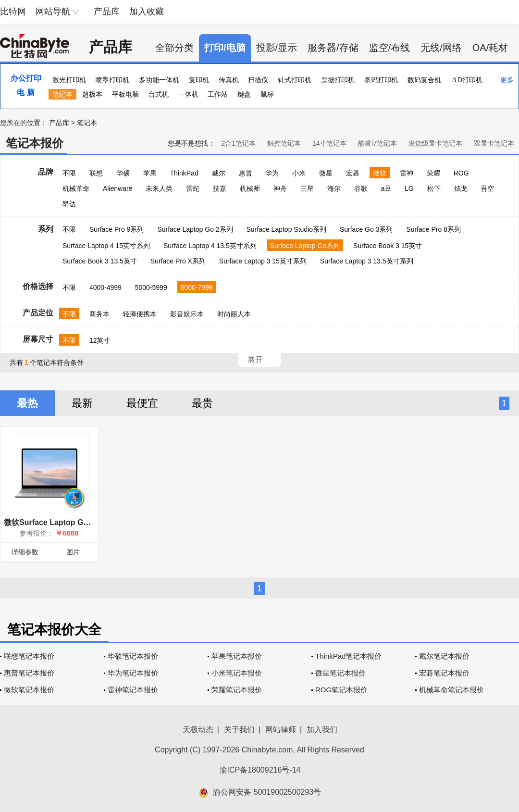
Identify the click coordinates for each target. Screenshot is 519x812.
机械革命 (76, 188)
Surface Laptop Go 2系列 (195, 229)
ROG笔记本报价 (341, 690)
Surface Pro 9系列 (117, 229)
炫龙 (461, 188)
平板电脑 (125, 94)
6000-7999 (197, 287)
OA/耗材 (490, 48)
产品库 (107, 12)
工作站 (218, 94)
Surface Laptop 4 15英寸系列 (106, 246)
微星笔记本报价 (340, 673)
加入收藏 (147, 12)
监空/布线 (390, 48)
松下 (434, 188)
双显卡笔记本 (494, 143)
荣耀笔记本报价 (237, 690)
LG (409, 188)
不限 (69, 173)
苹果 (150, 173)
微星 (326, 173)
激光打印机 (69, 80)
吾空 (487, 188)
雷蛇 (193, 188)
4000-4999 (105, 287)
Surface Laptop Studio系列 (286, 229)
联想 (96, 173)
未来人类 (159, 188)
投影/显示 (277, 48)
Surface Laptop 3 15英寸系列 (263, 261)
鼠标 (267, 94)
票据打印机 (338, 80)
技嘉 (220, 188)
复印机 (199, 80)
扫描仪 (258, 80)
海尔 (334, 188)
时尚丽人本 (234, 314)
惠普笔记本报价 (29, 673)
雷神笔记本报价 (133, 690)
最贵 (202, 403)
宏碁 (353, 173)
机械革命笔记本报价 (451, 690)
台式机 (159, 94)
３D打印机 (467, 80)
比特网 (13, 12)
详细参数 (25, 552)
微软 (380, 173)
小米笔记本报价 (237, 673)
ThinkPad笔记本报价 (348, 656)
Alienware (117, 188)
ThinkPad (184, 173)
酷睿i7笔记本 (377, 143)
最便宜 (142, 403)
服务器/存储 (333, 48)
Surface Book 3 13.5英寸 (100, 261)
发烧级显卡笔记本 (435, 143)
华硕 (123, 173)
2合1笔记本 (238, 143)
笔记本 (62, 94)
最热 (27, 403)
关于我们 (239, 730)
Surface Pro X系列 (178, 261)
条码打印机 (381, 80)
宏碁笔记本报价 (444, 673)
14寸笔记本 (330, 143)
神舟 (280, 188)
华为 (272, 173)
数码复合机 (424, 80)
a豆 (386, 188)
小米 (299, 173)
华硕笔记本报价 (133, 656)
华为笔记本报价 (133, 673)
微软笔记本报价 (29, 690)
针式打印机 (295, 80)
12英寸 (100, 340)
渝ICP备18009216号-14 (260, 770)
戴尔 (219, 173)
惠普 (246, 173)
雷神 (407, 173)
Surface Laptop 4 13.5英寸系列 (210, 246)
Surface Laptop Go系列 (305, 246)
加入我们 (322, 730)
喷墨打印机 (112, 80)
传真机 (229, 80)
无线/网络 (441, 48)
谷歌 (361, 188)
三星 (307, 188)
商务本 (99, 314)
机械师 (250, 188)
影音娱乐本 (187, 314)
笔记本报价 (35, 143)
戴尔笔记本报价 (444, 656)
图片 (73, 552)
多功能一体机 (159, 80)
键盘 (244, 94)
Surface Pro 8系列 (433, 229)
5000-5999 (151, 287)
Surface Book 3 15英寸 (388, 246)
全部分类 (174, 48)
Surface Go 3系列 (366, 229)
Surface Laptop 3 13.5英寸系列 (367, 261)
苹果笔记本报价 (237, 656)
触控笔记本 (284, 143)
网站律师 (281, 730)
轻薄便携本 (140, 314)
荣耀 (433, 173)
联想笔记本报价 (29, 656)
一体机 (188, 94)
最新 (82, 403)
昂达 (69, 204)
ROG (461, 173)
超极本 (92, 94)
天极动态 (198, 730)
